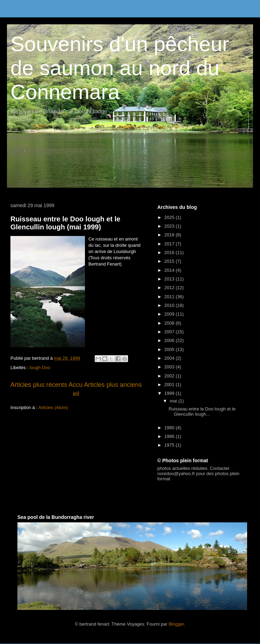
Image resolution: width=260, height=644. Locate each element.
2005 (170, 349)
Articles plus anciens (113, 385)
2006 (170, 340)
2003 (170, 367)
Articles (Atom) (53, 407)
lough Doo (40, 368)
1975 (170, 445)
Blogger (176, 624)
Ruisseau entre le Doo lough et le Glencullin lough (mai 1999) (65, 223)
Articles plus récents (39, 385)
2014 (170, 270)
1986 (170, 436)
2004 (170, 358)
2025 (170, 217)
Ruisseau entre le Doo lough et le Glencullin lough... (202, 412)
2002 (170, 376)
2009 (170, 314)
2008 (170, 323)
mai (174, 401)
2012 (170, 288)
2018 (170, 235)
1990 (170, 428)
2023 (170, 226)
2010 (170, 305)
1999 (170, 393)
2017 (170, 244)
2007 (170, 332)
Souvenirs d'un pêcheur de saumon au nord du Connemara (120, 68)
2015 (170, 261)
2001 (170, 385)
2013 (170, 279)
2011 (170, 297)
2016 (170, 252)
